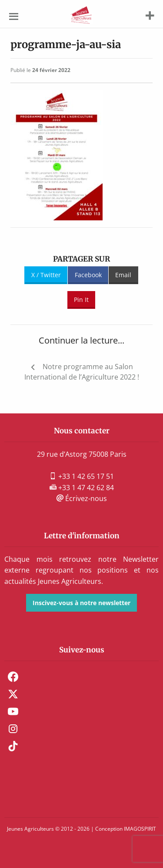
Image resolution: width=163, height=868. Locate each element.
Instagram (13, 729)
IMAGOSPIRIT (140, 829)
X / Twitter (46, 275)
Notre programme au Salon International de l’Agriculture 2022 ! (82, 372)
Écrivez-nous (82, 498)
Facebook (88, 275)
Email (123, 275)
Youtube (13, 711)
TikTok (13, 746)
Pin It (81, 300)
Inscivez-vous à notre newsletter (81, 603)
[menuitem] (81, 677)
